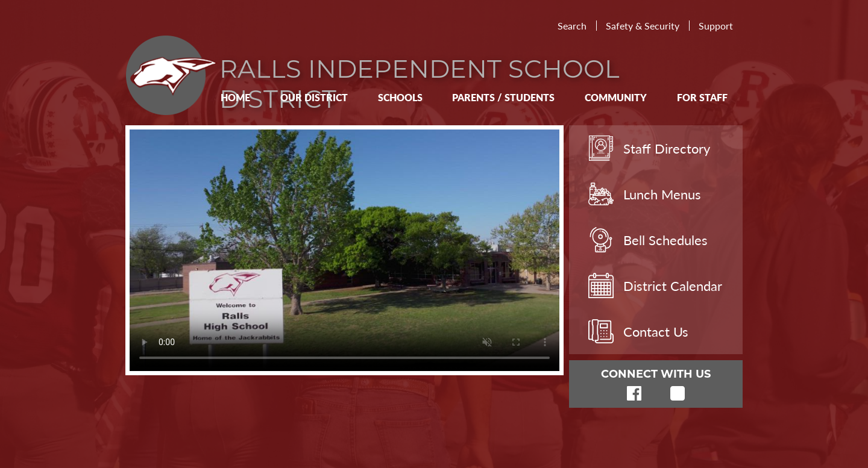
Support (716, 26)
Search (572, 26)
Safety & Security (643, 26)
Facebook (634, 393)
